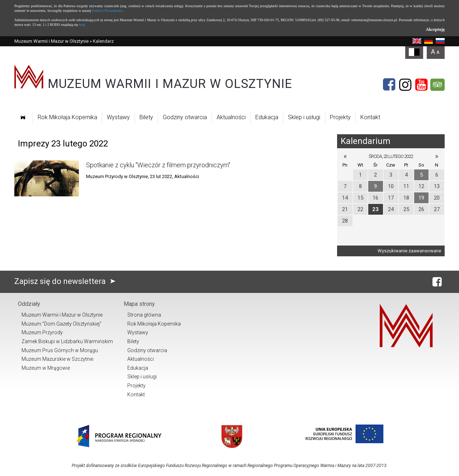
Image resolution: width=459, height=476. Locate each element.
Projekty (340, 117)
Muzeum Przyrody (42, 332)
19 (421, 198)
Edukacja (267, 117)
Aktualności (231, 117)
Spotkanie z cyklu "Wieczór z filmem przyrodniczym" (158, 165)
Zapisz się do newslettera (67, 281)
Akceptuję (435, 29)
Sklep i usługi (304, 117)
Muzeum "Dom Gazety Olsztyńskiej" (61, 324)
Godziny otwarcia (185, 117)
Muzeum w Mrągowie (46, 368)
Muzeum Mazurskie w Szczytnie (57, 359)
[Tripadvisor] (437, 85)
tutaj (82, 25)
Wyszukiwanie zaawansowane (409, 251)
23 (375, 209)
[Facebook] (389, 85)
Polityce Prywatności (107, 11)
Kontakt (370, 117)
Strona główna (144, 315)
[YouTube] (421, 85)
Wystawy (118, 117)
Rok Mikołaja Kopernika (67, 117)
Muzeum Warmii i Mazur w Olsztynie (51, 41)
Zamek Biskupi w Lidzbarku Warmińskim (67, 341)
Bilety (146, 117)
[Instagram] (405, 85)
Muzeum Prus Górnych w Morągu (60, 350)
